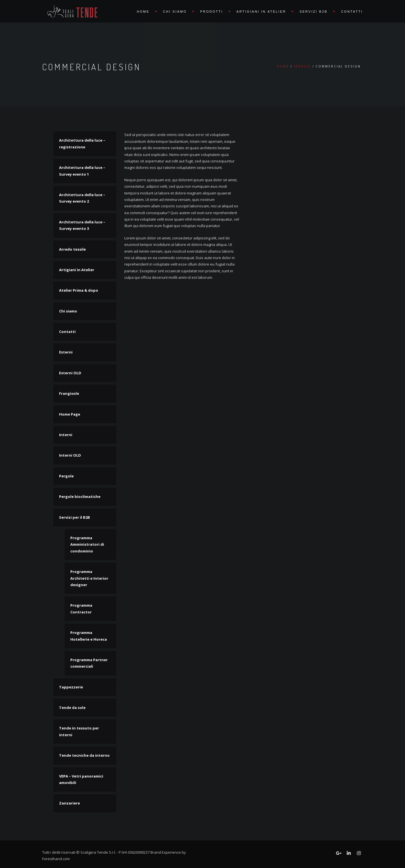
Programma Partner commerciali (89, 663)
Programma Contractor (81, 608)
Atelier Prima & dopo (79, 290)
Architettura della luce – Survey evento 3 (82, 225)
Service (302, 66)
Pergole (66, 476)
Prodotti (212, 12)
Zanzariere (69, 803)
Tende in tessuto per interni (79, 731)
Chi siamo (175, 12)
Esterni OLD (70, 373)
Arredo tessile (72, 249)
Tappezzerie (71, 687)
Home (143, 12)
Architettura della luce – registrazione (82, 143)
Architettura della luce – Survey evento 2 (82, 198)
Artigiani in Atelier (261, 12)
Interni (66, 435)
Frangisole (69, 393)
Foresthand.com (56, 859)
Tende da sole (72, 708)
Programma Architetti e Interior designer (89, 578)
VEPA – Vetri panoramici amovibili (81, 779)
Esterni (66, 352)
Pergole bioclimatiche (80, 497)
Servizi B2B (313, 12)
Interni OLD (70, 455)
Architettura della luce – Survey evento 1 (82, 171)
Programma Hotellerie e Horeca (89, 636)
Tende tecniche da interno (84, 755)
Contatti (352, 12)
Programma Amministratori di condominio (87, 544)
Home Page (70, 414)
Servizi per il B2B (75, 517)
